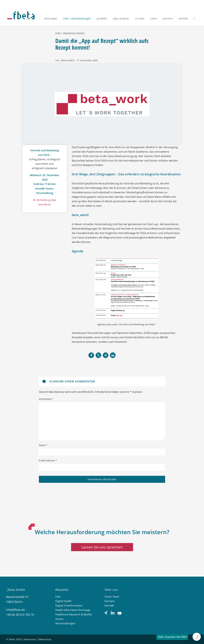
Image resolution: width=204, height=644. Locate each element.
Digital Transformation (69, 606)
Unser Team (112, 597)
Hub (58, 597)
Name (43, 445)
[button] (91, 355)
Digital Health (63, 601)
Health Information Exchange (73, 610)
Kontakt (109, 606)
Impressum (29, 639)
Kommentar (46, 399)
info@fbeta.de (15, 610)
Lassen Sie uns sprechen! (102, 547)
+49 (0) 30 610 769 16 (20, 615)
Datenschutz (45, 639)
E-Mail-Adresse (48, 460)
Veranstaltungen (74, 33)
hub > (59, 33)
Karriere (109, 601)
